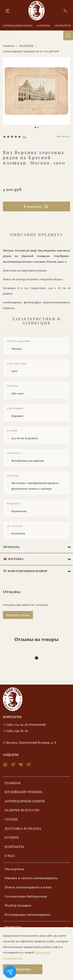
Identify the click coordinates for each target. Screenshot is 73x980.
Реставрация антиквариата (28, 915)
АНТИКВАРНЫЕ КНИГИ (18, 26)
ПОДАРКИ (26, 46)
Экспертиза (14, 869)
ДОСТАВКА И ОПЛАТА (23, 829)
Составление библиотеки (26, 896)
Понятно (23, 969)
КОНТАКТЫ (14, 847)
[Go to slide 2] (38, 127)
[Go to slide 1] (35, 127)
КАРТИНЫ (43, 26)
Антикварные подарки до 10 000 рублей (31, 51)
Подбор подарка (18, 905)
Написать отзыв (18, 615)
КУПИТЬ (12, 838)
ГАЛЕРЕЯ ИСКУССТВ (22, 810)
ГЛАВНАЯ (12, 783)
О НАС (10, 856)
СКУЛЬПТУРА (63, 26)
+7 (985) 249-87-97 (15, 731)
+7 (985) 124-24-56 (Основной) (25, 725)
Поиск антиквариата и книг (28, 887)
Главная (9, 46)
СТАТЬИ (11, 819)
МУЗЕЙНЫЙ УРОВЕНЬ (23, 792)
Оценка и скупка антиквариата (31, 878)
